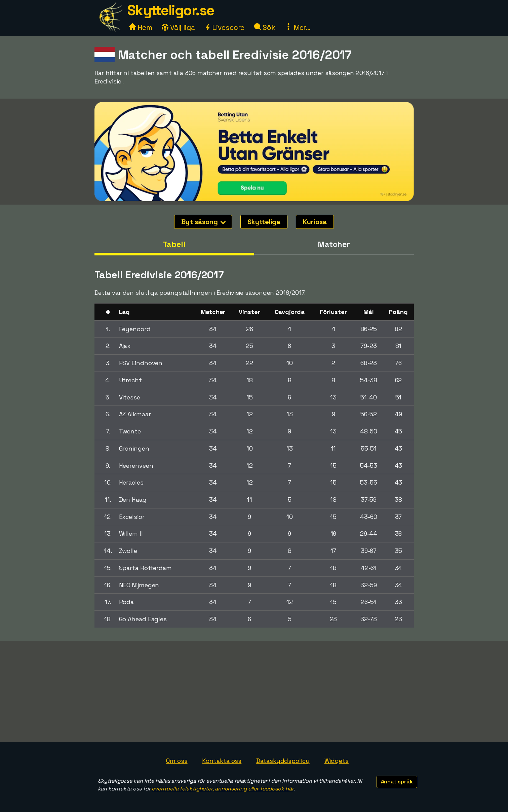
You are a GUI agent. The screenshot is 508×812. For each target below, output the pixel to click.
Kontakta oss (222, 761)
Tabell (174, 244)
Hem (141, 27)
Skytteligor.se (171, 10)
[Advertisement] (254, 692)
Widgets (337, 761)
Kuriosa (315, 222)
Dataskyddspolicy (283, 761)
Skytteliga (264, 222)
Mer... (298, 27)
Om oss (177, 761)
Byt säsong (203, 222)
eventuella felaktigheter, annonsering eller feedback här (222, 789)
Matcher (334, 244)
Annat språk (397, 782)
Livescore (224, 27)
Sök (265, 27)
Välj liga (178, 27)
